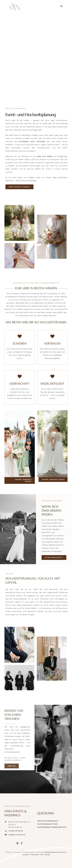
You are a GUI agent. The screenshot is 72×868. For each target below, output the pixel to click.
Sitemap (47, 855)
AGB (42, 855)
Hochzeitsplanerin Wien (47, 824)
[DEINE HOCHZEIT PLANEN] (19, 187)
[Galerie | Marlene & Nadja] (53, 480)
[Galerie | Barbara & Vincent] (20, 480)
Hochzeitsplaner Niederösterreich (52, 827)
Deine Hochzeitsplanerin (48, 821)
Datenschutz (35, 855)
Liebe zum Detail (44, 156)
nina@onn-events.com (17, 835)
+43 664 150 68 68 (15, 831)
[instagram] (17, 843)
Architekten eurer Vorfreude (32, 141)
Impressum (26, 855)
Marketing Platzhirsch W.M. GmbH (55, 852)
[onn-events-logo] (15, 3)
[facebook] (22, 843)
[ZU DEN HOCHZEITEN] (54, 557)
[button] (4, 864)
